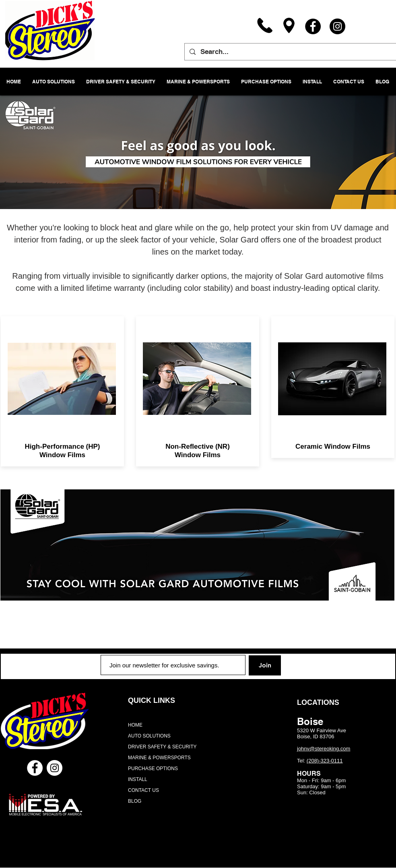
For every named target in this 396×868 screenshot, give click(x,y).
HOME (135, 725)
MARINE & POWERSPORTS (159, 758)
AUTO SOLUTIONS (149, 736)
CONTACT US (143, 790)
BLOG (135, 801)
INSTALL (138, 779)
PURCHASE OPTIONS (153, 769)
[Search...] (290, 52)
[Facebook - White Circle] (35, 768)
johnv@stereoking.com (324, 749)
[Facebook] (313, 26)
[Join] (265, 665)
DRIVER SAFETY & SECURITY (162, 747)
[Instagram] (337, 26)
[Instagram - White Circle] (55, 768)
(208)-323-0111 (325, 761)
